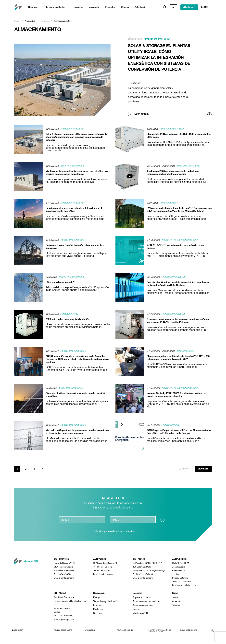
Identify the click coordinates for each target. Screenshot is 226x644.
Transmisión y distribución (106, 604)
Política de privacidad (64, 634)
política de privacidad (125, 532)
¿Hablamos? (189, 7)
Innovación (94, 7)
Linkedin (176, 604)
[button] (165, 7)
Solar (168, 39)
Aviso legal (91, 634)
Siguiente (203, 469)
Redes (64, 240)
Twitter (175, 600)
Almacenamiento (154, 39)
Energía (97, 600)
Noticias (45, 21)
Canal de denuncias (189, 634)
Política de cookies (126, 634)
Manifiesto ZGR (140, 615)
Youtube (176, 608)
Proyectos (110, 7)
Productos (98, 612)
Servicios (78, 7)
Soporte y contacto (142, 600)
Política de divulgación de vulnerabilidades (161, 635)
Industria (97, 608)
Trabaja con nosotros (143, 608)
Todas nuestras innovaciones (147, 604)
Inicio (17, 21)
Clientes (125, 7)
